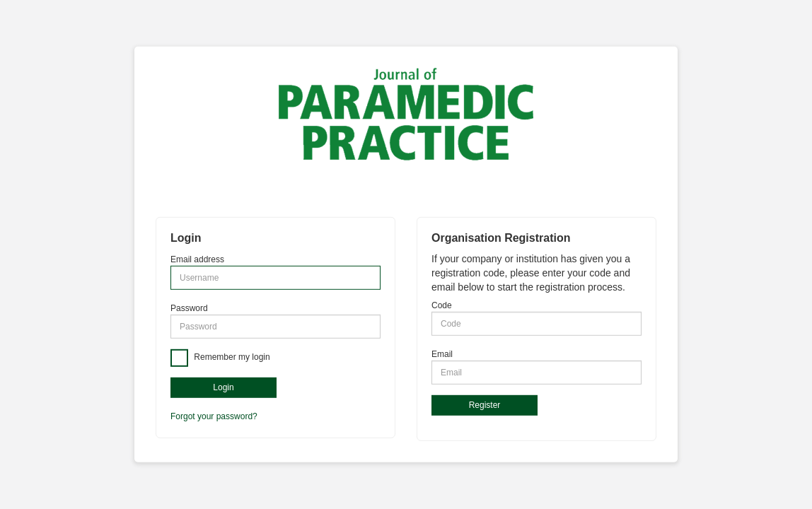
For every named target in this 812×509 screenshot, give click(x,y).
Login (223, 387)
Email (442, 354)
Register (485, 405)
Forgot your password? (214, 416)
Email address (197, 259)
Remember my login (231, 358)
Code (442, 305)
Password (189, 308)
